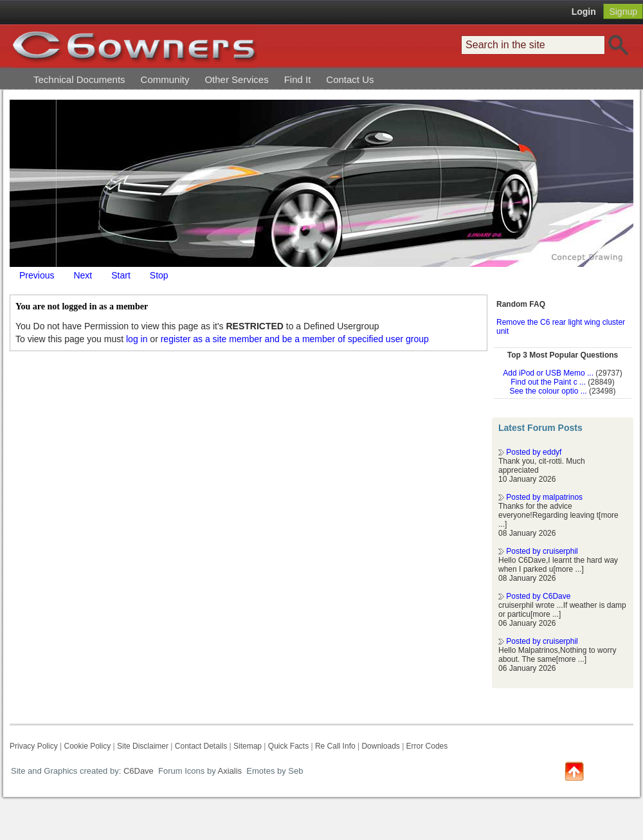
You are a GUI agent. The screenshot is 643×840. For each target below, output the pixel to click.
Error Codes (427, 746)
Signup (623, 12)
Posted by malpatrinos (544, 497)
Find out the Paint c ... (548, 382)
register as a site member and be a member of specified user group (295, 339)
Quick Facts (290, 746)
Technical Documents (79, 79)
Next (83, 275)
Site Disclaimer (143, 746)
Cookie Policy (87, 746)
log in (137, 339)
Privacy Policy (34, 746)
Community (165, 79)
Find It (298, 79)
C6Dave (137, 771)
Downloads (380, 746)
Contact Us (350, 79)
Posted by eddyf (534, 452)
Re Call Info (335, 746)
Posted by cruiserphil (542, 551)
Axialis (230, 771)
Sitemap (248, 746)
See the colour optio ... (548, 391)
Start (121, 275)
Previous (37, 275)
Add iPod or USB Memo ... (548, 373)
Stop (159, 275)
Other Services (236, 79)
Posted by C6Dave (538, 596)
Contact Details (201, 746)
